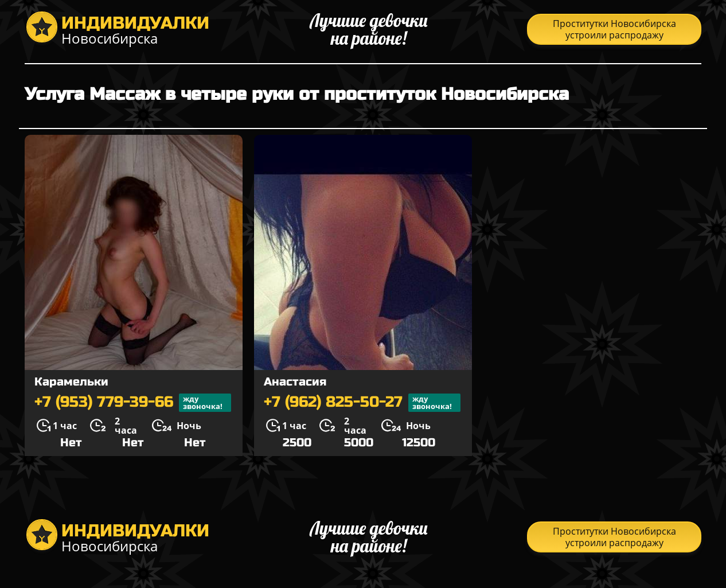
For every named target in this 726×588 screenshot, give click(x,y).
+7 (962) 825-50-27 (362, 403)
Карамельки (71, 382)
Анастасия (295, 382)
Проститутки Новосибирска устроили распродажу (614, 29)
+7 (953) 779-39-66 (133, 403)
